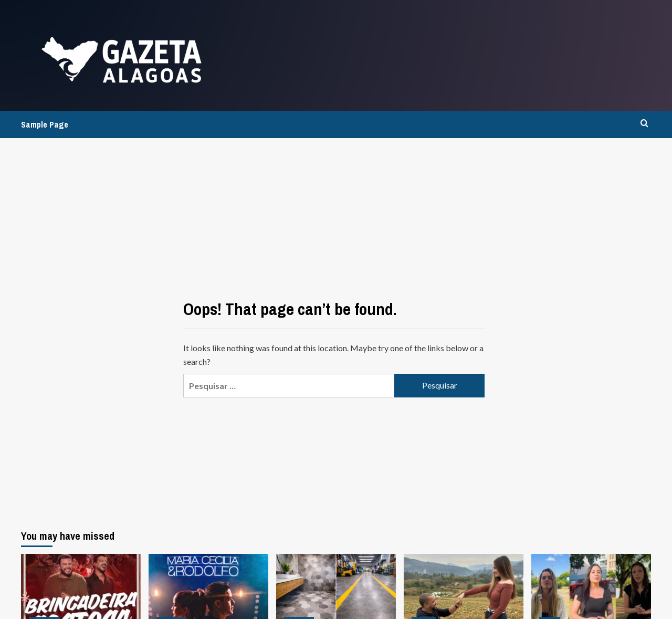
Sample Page (45, 124)
